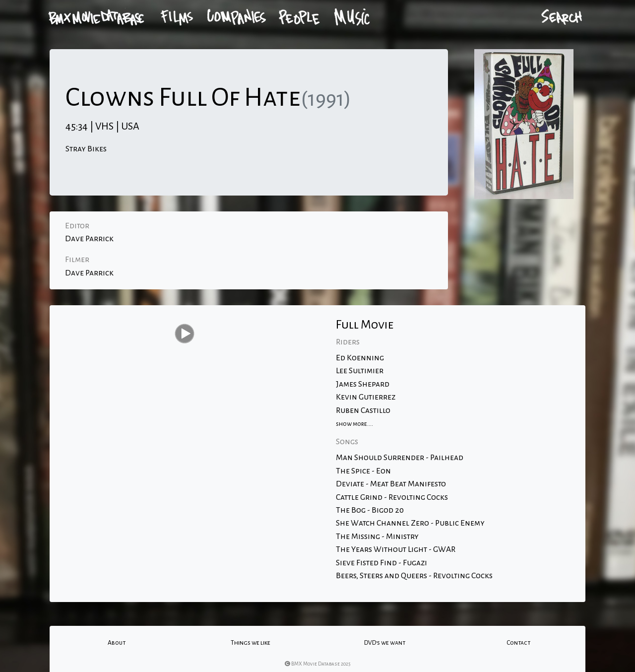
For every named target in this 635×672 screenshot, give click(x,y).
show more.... (354, 424)
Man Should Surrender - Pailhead (400, 458)
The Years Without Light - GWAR (396, 549)
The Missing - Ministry (377, 537)
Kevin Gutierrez (366, 397)
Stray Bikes (86, 149)
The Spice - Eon (363, 471)
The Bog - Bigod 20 (370, 510)
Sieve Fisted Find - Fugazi (381, 563)
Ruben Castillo (363, 410)
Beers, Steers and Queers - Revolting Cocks (414, 576)
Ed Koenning (360, 358)
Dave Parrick (89, 239)
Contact (518, 643)
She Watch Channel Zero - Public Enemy (410, 523)
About (117, 643)
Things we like (251, 643)
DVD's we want (385, 643)
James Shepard (363, 384)
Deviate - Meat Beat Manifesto (391, 484)
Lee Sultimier (360, 371)
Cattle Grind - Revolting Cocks (392, 497)
